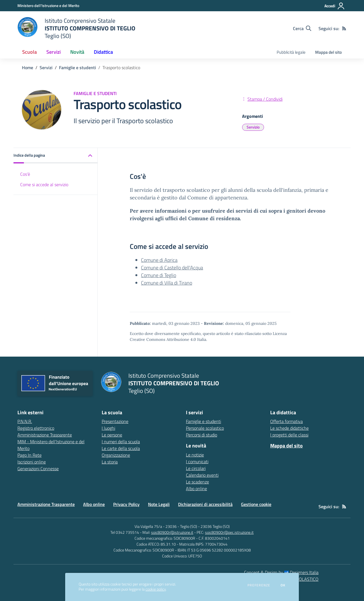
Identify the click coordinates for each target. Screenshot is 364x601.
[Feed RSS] (344, 28)
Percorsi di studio (202, 435)
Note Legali (159, 504)
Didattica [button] (103, 52)
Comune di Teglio (159, 275)
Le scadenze (197, 482)
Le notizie (195, 455)
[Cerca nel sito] (302, 28)
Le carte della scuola (121, 448)
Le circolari (196, 468)
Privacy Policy (126, 504)
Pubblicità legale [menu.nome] (291, 52)
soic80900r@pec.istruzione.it (229, 532)
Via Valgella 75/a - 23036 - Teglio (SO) (166, 526)
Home (28, 67)
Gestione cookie (256, 504)
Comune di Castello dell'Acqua (172, 268)
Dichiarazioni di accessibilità (205, 504)
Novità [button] (77, 52)
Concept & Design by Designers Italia (281, 572)
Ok (283, 585)
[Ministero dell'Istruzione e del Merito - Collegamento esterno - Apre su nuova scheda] (48, 5)
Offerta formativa (286, 421)
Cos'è (25, 174)
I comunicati (197, 462)
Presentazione (115, 421)
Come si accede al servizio (44, 184)
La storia (110, 462)
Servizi (46, 67)
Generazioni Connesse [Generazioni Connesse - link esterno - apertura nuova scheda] (38, 469)
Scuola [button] (29, 52)
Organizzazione (116, 455)
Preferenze (259, 585)
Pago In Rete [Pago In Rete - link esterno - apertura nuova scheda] (29, 455)
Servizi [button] (54, 52)
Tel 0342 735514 (125, 532)
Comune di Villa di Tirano (167, 283)
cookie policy (156, 589)
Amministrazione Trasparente (46, 504)
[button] (56, 156)
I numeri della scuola (121, 442)
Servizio (253, 127)
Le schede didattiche (289, 428)
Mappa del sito (328, 52)
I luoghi (108, 428)
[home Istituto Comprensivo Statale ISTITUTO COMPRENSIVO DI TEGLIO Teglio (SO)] (76, 28)
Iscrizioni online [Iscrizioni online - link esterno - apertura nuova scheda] (32, 462)
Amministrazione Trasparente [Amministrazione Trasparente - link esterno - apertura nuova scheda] (45, 435)
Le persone (112, 435)
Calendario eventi (202, 475)
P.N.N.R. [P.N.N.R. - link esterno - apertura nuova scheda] (25, 421)
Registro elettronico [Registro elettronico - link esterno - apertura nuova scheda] (36, 428)
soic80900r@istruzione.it (172, 532)
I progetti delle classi (289, 435)
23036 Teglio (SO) (215, 526)
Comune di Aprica (159, 260)
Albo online (196, 489)
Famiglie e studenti (78, 67)
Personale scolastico (205, 428)
